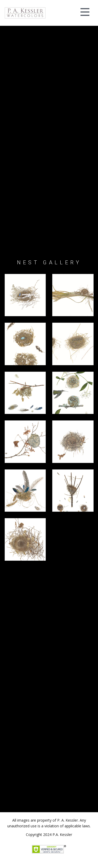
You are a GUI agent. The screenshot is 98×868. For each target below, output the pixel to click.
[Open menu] (85, 12)
